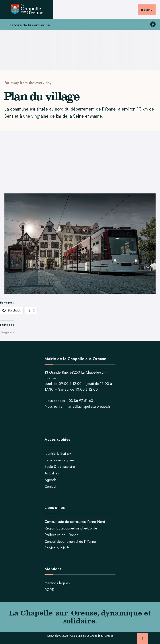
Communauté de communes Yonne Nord (75, 521)
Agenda (51, 479)
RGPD (50, 589)
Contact (50, 486)
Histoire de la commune (30, 25)
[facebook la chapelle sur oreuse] (153, 24)
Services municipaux (60, 460)
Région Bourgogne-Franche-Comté (71, 528)
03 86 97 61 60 (81, 400)
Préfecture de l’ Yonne (61, 534)
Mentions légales (57, 582)
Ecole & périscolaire (60, 466)
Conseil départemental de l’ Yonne (70, 541)
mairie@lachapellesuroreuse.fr (88, 406)
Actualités (52, 473)
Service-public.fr (57, 547)
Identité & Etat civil (58, 453)
